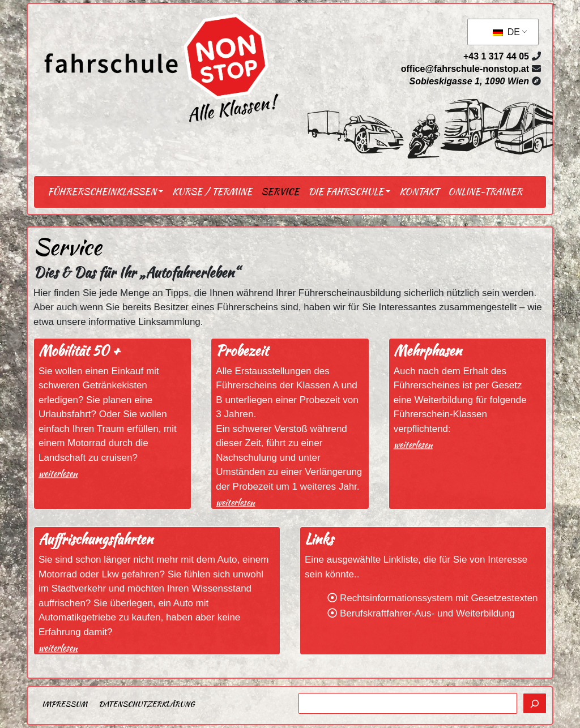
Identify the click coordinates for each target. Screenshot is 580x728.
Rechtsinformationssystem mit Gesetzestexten (439, 598)
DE (506, 32)
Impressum (65, 704)
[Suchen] (535, 704)
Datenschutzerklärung (146, 704)
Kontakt (419, 192)
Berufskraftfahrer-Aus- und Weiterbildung (427, 613)
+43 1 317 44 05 (496, 56)
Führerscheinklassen (102, 192)
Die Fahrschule (346, 192)
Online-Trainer (485, 192)
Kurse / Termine (212, 192)
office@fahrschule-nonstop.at (465, 69)
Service (280, 192)
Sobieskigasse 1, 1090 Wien (469, 81)
